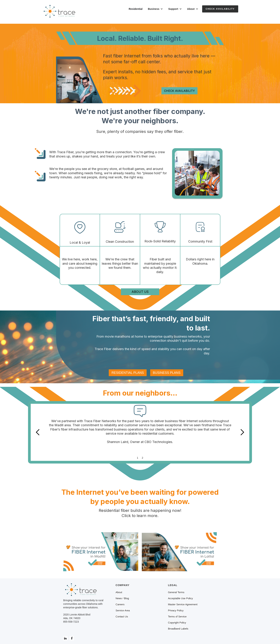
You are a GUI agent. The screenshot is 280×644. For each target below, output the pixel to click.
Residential (136, 9)
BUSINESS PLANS (167, 373)
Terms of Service (177, 617)
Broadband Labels (178, 629)
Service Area (123, 610)
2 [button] (142, 458)
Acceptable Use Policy (180, 598)
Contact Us (122, 617)
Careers (120, 604)
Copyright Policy (177, 623)
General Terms (176, 592)
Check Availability (220, 9)
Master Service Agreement (183, 604)
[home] (60, 12)
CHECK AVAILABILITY (179, 91)
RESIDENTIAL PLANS (128, 373)
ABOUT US (140, 292)
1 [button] (137, 458)
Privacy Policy (176, 610)
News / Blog (122, 598)
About (119, 592)
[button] (155, 9)
